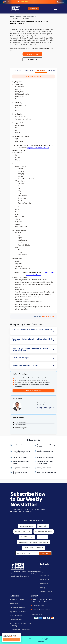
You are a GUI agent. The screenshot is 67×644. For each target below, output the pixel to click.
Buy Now (32, 59)
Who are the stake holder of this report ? (26, 365)
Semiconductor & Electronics (34, 548)
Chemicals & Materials (29, 17)
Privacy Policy (42, 639)
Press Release (44, 576)
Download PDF (34, 9)
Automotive (43, 526)
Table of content (29, 70)
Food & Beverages (27, 537)
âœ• (19, 635)
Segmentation (41, 70)
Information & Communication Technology (33, 542)
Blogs (41, 572)
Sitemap (42, 588)
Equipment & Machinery (44, 532)
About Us (43, 568)
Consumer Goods (16, 620)
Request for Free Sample (34, 76)
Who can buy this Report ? (21, 358)
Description (17, 70)
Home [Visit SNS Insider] (12, 17)
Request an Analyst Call (34, 391)
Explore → (61, 2)
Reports (18, 17)
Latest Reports (44, 580)
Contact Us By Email (22, 428)
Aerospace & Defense (27, 526)
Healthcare (42, 537)
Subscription (44, 584)
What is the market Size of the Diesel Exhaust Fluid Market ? (32, 331)
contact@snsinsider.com (42, 610)
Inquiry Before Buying (46, 408)
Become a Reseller (46, 592)
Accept (12, 640)
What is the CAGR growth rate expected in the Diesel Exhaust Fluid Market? (30, 349)
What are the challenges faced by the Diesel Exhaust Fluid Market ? (32, 340)
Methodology (52, 70)
